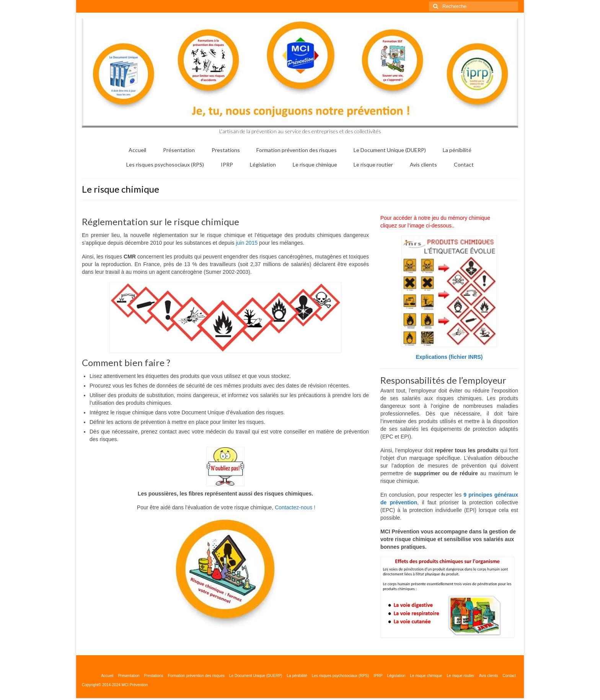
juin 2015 (247, 243)
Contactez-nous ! (295, 507)
